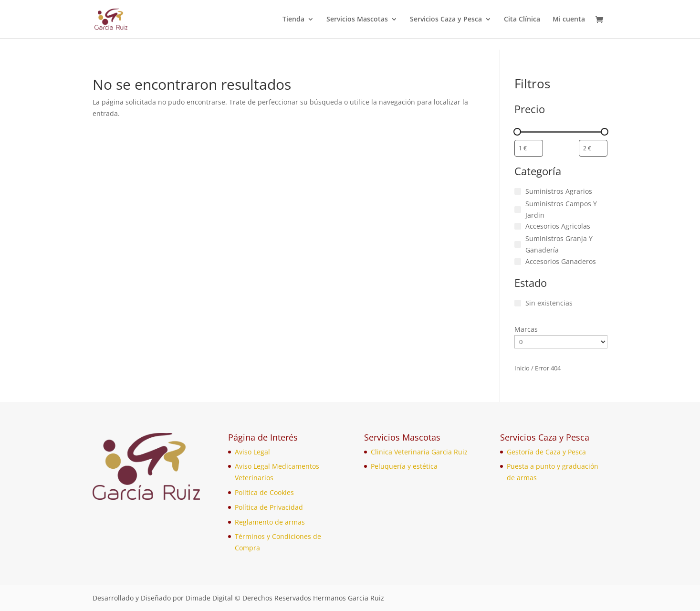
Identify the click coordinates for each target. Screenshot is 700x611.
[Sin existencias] (518, 303)
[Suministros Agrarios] (518, 191)
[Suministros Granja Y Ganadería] (518, 244)
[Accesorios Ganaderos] (518, 262)
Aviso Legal (252, 452)
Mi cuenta (569, 20)
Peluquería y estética (404, 466)
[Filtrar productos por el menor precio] (529, 148)
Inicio (522, 368)
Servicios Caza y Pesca (446, 20)
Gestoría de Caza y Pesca (546, 452)
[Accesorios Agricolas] (518, 226)
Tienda (293, 20)
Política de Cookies (264, 492)
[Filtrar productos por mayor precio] (593, 148)
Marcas (526, 329)
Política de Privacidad (269, 507)
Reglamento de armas (270, 522)
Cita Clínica (522, 20)
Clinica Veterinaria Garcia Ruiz (419, 452)
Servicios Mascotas (357, 20)
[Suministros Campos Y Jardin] (518, 210)
